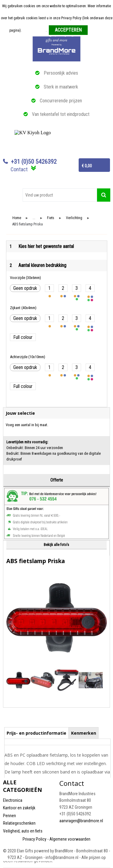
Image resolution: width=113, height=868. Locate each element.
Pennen (9, 816)
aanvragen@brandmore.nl (81, 821)
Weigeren (97, 30)
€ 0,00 (87, 166)
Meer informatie (34, 30)
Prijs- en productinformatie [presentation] (36, 733)
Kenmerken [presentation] (84, 733)
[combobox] (60, 195)
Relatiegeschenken (19, 823)
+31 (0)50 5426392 (34, 162)
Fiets (51, 218)
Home (17, 218)
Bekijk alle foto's (56, 545)
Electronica (13, 800)
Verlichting (74, 218)
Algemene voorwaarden (70, 839)
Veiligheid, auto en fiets (23, 831)
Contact (19, 169)
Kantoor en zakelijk (19, 808)
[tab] (37, 733)
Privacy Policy (35, 839)
